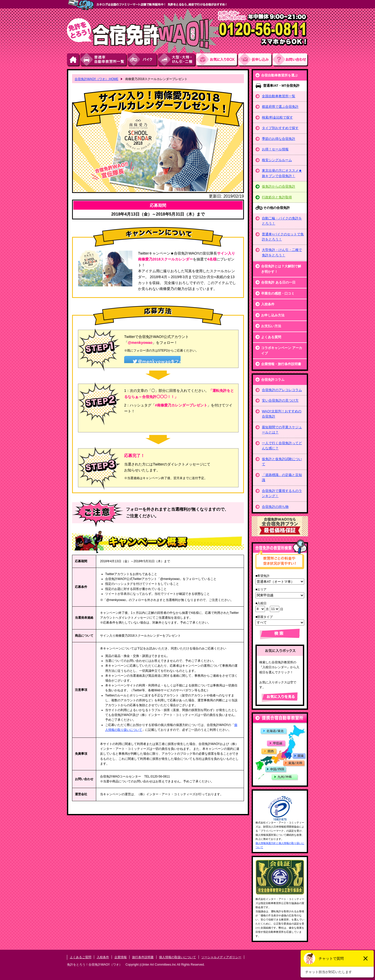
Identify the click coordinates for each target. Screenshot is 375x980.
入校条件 (268, 304)
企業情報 (121, 957)
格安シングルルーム (277, 160)
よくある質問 (271, 337)
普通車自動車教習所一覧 (104, 60)
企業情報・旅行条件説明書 (281, 364)
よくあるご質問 (81, 957)
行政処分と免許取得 (277, 197)
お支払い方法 (271, 326)
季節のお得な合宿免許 (279, 139)
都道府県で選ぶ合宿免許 (280, 107)
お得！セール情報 (275, 149)
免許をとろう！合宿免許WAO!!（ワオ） (95, 965)
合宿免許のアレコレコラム (282, 390)
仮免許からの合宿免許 (279, 186)
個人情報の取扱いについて (177, 957)
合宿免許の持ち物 (275, 507)
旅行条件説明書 (143, 957)
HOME (74, 60)
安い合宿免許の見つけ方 (280, 400)
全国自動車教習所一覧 (279, 96)
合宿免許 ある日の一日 (278, 282)
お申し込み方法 (273, 315)
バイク (143, 60)
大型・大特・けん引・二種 (177, 60)
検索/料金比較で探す (277, 117)
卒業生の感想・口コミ (278, 293)
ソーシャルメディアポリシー (221, 957)
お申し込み (255, 60)
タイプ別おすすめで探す (280, 128)
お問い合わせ (290, 60)
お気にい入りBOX (217, 60)
